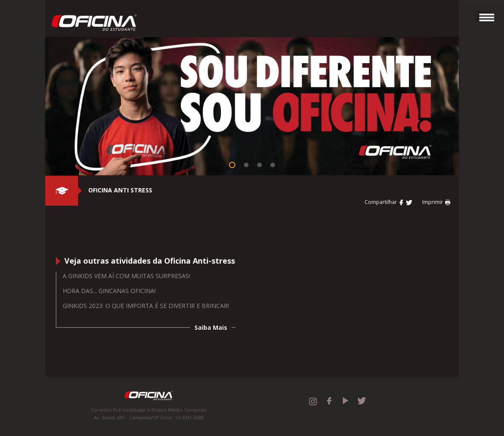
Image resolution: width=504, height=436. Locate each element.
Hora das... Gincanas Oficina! (109, 291)
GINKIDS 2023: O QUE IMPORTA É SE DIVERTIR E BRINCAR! (146, 306)
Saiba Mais (211, 327)
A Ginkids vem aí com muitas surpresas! (126, 276)
